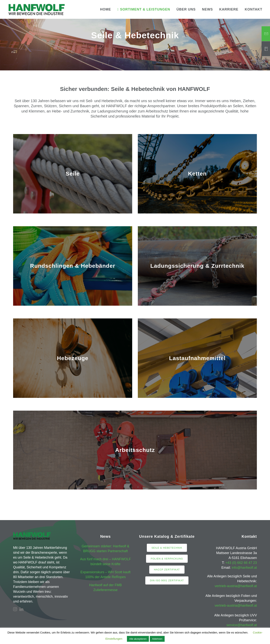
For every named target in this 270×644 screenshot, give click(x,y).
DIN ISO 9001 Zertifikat (167, 580)
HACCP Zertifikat (167, 570)
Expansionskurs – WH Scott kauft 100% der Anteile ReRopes (105, 575)
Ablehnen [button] (157, 639)
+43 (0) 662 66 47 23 (241, 563)
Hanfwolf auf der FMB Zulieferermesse (105, 587)
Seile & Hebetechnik (167, 548)
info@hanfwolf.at (244, 568)
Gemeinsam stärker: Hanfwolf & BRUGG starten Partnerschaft (105, 549)
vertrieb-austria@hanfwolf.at (236, 586)
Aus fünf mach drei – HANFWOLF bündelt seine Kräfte (105, 562)
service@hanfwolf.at (242, 625)
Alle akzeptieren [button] (138, 639)
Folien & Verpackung (167, 559)
